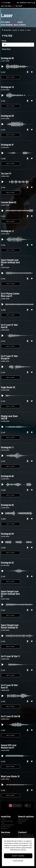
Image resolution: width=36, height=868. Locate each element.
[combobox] (18, 45)
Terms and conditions (7, 825)
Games (22, 30)
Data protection (6, 827)
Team (3, 823)
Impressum (4, 829)
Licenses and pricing (7, 821)
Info (17, 6)
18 (26, 806)
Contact (3, 819)
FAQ (2, 837)
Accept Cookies (18, 856)
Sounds (14, 6)
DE (32, 3)
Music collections (23, 819)
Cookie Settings (18, 861)
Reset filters (6, 49)
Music (3, 6)
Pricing (20, 6)
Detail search (22, 821)
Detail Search (8, 6)
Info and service (6, 835)
